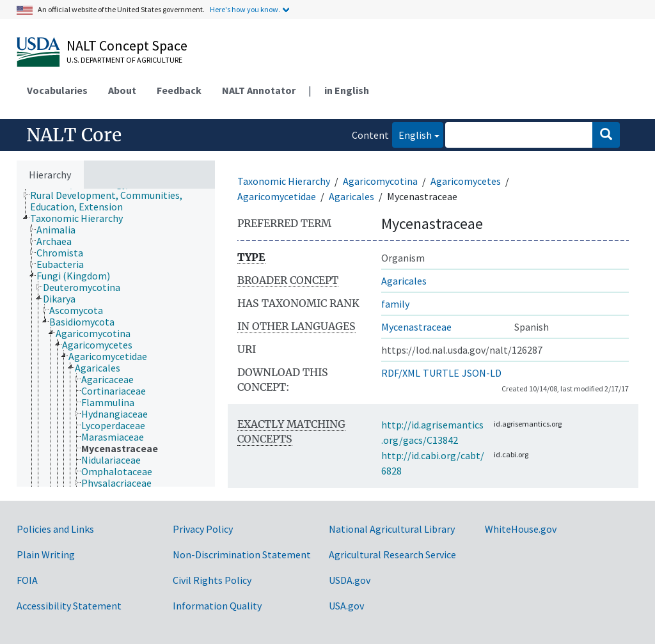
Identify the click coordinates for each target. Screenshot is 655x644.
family (395, 304)
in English (347, 90)
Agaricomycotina (380, 181)
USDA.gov (350, 580)
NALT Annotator (259, 90)
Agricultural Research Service (392, 554)
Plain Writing (46, 554)
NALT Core (74, 135)
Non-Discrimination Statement (242, 554)
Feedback (179, 90)
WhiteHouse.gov (521, 529)
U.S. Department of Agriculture (124, 60)
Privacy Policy (203, 529)
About (122, 90)
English (412, 134)
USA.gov (346, 606)
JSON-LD (482, 373)
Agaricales (351, 196)
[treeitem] (128, 201)
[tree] (116, 338)
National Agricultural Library (392, 529)
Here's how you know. (245, 9)
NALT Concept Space (127, 45)
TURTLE (441, 373)
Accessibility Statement (69, 606)
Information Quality (217, 606)
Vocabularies (57, 90)
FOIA (27, 580)
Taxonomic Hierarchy (284, 181)
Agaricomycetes (466, 181)
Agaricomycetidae (277, 196)
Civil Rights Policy (212, 580)
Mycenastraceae (416, 327)
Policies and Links (55, 529)
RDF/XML (401, 373)
